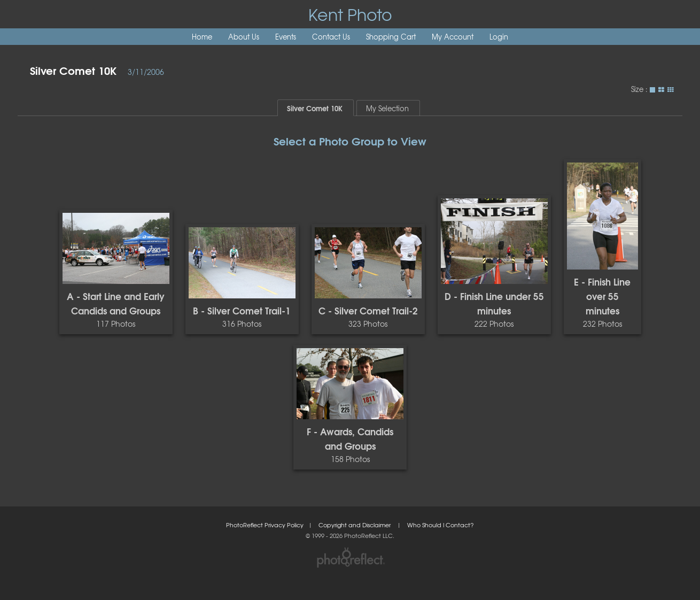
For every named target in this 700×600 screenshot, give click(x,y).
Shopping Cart (391, 37)
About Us (244, 37)
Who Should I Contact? (441, 525)
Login (499, 37)
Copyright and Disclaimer (355, 525)
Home (202, 37)
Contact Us (331, 37)
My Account (453, 37)
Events (286, 37)
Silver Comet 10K (73, 70)
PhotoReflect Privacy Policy (265, 525)
